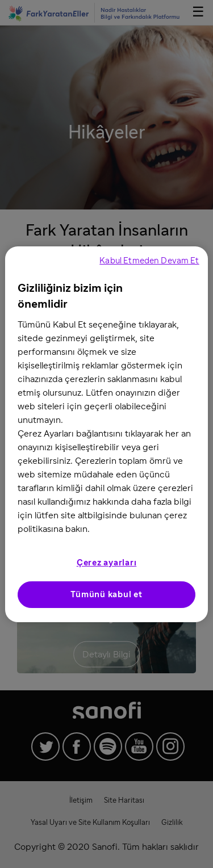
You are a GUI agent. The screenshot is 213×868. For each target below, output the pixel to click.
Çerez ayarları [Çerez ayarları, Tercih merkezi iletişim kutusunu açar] (107, 563)
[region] (106, 434)
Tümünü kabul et (106, 595)
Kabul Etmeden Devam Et (149, 261)
